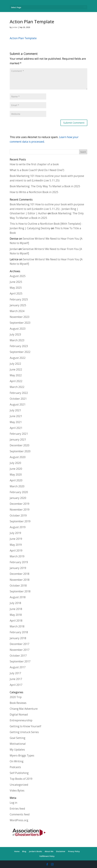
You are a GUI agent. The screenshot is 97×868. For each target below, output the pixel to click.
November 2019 (20, 510)
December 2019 (20, 504)
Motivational (18, 744)
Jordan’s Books (35, 851)
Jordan (15, 27)
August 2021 (18, 404)
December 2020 (20, 445)
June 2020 (16, 469)
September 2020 (20, 451)
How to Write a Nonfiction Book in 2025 (34, 192)
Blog (24, 851)
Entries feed (17, 809)
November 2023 (20, 317)
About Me (49, 851)
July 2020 (15, 463)
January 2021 (18, 440)
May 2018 (16, 615)
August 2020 (18, 457)
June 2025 (16, 282)
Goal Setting (17, 738)
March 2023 (17, 340)
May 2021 (16, 422)
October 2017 (18, 656)
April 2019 (16, 551)
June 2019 (16, 539)
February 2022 (19, 393)
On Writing (17, 761)
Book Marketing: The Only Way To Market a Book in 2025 (45, 186)
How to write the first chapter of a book (34, 164)
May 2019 (16, 545)
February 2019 (19, 562)
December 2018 (20, 574)
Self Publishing (19, 773)
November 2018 (20, 580)
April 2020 (16, 480)
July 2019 (15, 533)
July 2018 (15, 603)
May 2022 (16, 375)
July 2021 (15, 410)
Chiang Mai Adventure (24, 709)
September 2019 (20, 521)
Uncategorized (19, 785)
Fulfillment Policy (47, 856)
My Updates (17, 750)
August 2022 (18, 358)
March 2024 (17, 311)
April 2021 (16, 428)
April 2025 (16, 293)
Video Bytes (17, 790)
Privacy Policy (74, 851)
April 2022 (16, 381)
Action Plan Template (23, 38)
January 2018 (18, 638)
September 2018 (20, 591)
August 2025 (18, 276)
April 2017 (16, 685)
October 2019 (18, 515)
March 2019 (17, 556)
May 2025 (16, 288)
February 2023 (19, 346)
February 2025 (19, 299)
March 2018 (17, 626)
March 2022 (17, 387)
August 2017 (18, 667)
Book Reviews (18, 703)
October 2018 (18, 586)
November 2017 (20, 650)
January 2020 (18, 498)
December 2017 (20, 644)
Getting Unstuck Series (24, 732)
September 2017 (20, 661)
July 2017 (15, 673)
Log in (13, 803)
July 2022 (15, 364)
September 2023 (20, 323)
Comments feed (20, 814)
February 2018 (19, 632)
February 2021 (19, 434)
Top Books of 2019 (21, 779)
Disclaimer (61, 851)
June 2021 (16, 416)
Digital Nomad (19, 715)
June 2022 (16, 369)
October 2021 (18, 399)
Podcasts (15, 767)
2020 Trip (16, 697)
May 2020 (16, 475)
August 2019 (18, 527)
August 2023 (18, 329)
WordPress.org (19, 820)
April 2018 (16, 621)
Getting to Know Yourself (25, 726)
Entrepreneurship (21, 720)
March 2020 (17, 486)
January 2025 (18, 305)
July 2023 (15, 334)
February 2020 (19, 492)
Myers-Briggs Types (22, 755)
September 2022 (20, 352)
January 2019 (18, 568)
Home (17, 851)
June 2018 (16, 609)
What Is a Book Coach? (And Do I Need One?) (37, 170)
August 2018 (18, 597)
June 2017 (16, 679)
